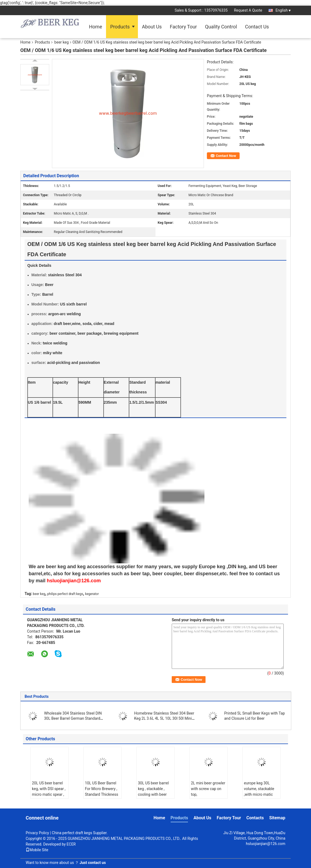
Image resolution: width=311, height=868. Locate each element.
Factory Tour (183, 27)
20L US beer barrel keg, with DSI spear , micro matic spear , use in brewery (49, 792)
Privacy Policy (37, 833)
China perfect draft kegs (72, 833)
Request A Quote (248, 10)
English (283, 10)
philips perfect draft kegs (65, 594)
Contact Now (226, 156)
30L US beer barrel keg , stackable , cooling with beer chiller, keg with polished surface (153, 794)
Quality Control (221, 27)
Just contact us (93, 863)
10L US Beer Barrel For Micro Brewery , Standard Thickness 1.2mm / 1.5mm (102, 792)
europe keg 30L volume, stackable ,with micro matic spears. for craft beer (259, 794)
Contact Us (257, 27)
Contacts (255, 818)
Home (95, 27)
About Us (152, 27)
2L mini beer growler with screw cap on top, (208, 789)
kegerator (92, 594)
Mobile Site (37, 850)
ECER (71, 844)
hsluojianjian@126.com (266, 844)
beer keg (62, 42)
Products (120, 27)
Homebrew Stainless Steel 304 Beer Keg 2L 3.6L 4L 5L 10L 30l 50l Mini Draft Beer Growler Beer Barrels (164, 718)
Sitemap (277, 818)
